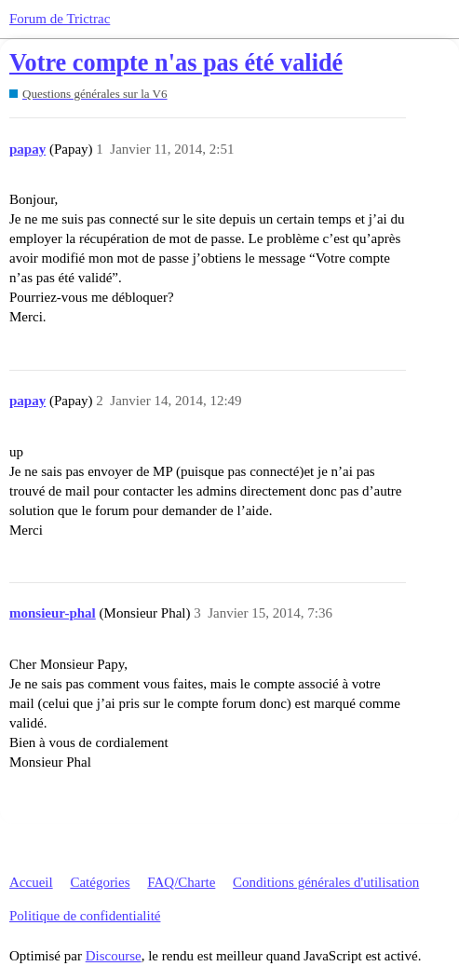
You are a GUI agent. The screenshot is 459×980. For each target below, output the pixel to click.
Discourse (114, 956)
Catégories (100, 882)
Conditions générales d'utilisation (326, 882)
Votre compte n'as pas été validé (176, 63)
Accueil (31, 882)
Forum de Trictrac (60, 19)
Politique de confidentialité (85, 916)
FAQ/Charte (181, 882)
